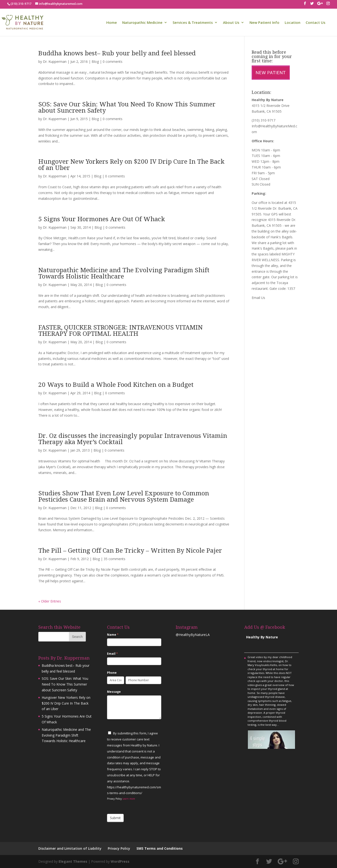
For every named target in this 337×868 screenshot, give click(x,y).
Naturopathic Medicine (142, 23)
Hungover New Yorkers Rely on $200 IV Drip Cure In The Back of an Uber (131, 165)
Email (112, 654)
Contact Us (316, 23)
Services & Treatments (193, 23)
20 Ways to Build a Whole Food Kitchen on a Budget (116, 385)
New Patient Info (264, 23)
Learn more (129, 799)
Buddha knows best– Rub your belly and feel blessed (117, 53)
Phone (112, 673)
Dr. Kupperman (55, 62)
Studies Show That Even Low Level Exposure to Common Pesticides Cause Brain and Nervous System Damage (124, 496)
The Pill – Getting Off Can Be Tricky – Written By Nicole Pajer (130, 551)
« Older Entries (50, 601)
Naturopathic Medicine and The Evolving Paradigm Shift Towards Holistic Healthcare (124, 273)
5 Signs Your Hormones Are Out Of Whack (102, 219)
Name (113, 635)
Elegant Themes (73, 861)
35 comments (115, 559)
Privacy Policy (119, 848)
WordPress (120, 861)
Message (114, 692)
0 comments (113, 62)
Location (293, 23)
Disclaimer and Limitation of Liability (70, 848)
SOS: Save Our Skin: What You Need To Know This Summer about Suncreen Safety (127, 107)
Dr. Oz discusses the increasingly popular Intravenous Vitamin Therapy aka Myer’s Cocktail (133, 439)
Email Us (258, 298)
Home (112, 23)
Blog (95, 62)
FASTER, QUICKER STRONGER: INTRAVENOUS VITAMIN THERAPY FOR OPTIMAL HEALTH (121, 330)
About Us (231, 23)
